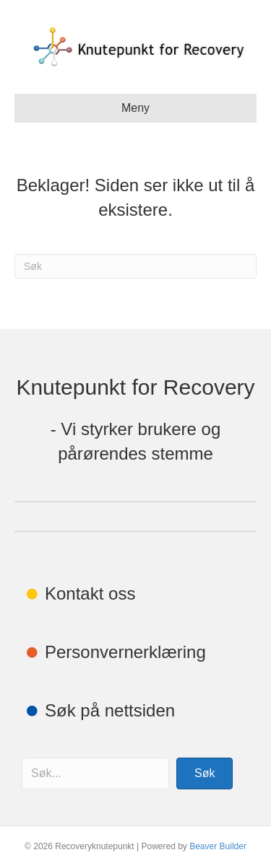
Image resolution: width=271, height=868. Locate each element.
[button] (205, 773)
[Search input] (95, 773)
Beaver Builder (218, 846)
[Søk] (135, 266)
